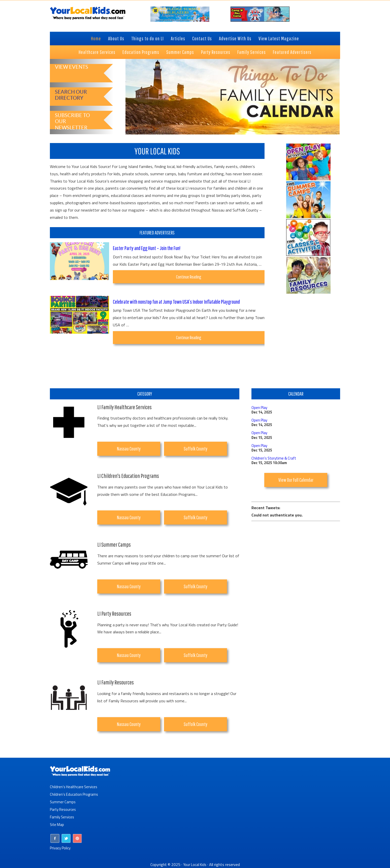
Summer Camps (63, 802)
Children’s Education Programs (76, 794)
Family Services (63, 817)
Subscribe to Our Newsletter (75, 118)
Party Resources (64, 809)
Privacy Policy (62, 848)
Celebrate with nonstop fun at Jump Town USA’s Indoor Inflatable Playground (184, 302)
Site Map (57, 824)
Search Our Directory (69, 94)
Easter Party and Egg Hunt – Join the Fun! (151, 248)
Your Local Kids (195, 864)
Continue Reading (194, 278)
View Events (70, 74)
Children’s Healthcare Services (75, 787)
